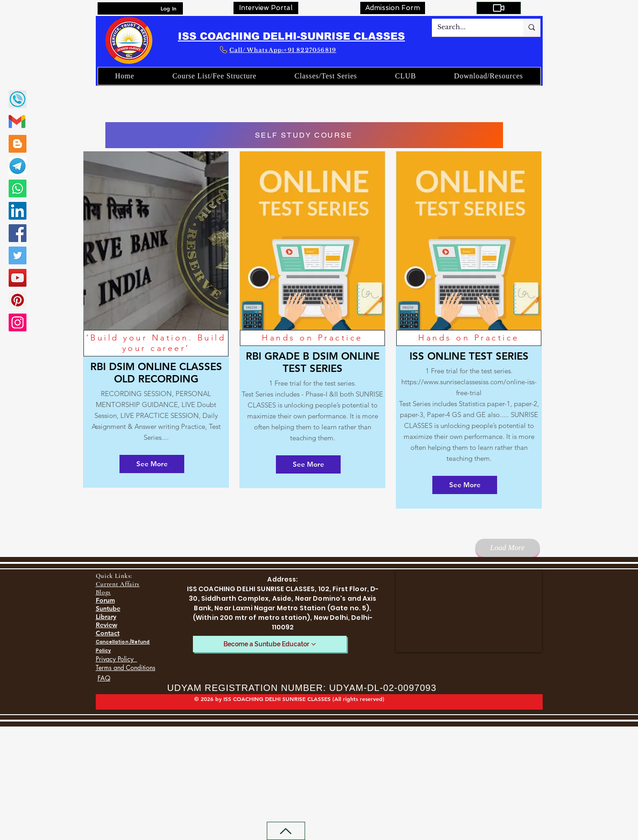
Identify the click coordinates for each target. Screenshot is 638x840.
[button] (406, 76)
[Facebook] (18, 233)
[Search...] (471, 27)
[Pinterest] (18, 300)
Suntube (108, 608)
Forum (105, 600)
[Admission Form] (393, 8)
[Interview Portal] (266, 8)
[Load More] (508, 548)
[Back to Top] (286, 831)
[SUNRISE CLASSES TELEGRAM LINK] (18, 166)
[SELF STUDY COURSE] (304, 135)
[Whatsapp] (18, 188)
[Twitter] (18, 255)
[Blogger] (18, 144)
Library (106, 617)
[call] (18, 99)
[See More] (152, 464)
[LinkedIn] (18, 211)
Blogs (104, 592)
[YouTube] (18, 278)
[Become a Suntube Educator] (270, 644)
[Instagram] (18, 322)
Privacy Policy (117, 659)
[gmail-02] (18, 121)
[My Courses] (499, 8)
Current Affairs (118, 584)
